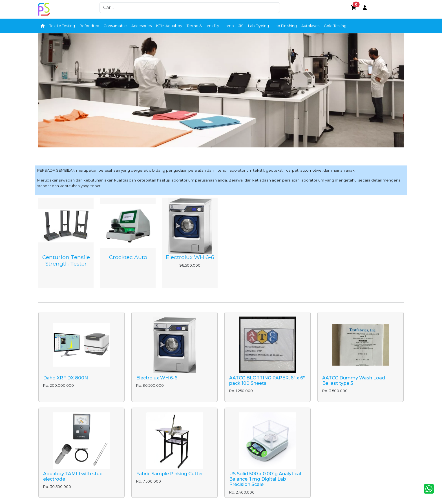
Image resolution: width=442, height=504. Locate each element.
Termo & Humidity (203, 26)
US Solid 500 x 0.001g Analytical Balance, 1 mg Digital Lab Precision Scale (265, 479)
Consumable (115, 26)
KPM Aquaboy (169, 26)
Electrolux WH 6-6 (190, 257)
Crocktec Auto (128, 257)
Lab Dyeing (258, 26)
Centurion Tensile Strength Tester (66, 260)
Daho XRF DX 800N (66, 378)
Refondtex (89, 26)
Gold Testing (335, 26)
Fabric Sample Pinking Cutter (170, 474)
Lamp (229, 26)
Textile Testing (62, 26)
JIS (241, 26)
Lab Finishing (285, 26)
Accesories (142, 26)
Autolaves (310, 26)
